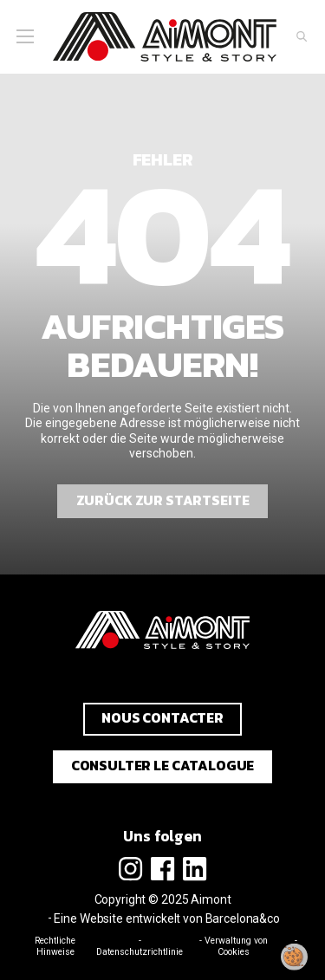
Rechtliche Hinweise (55, 946)
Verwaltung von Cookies (236, 946)
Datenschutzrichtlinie (140, 952)
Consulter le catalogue (163, 766)
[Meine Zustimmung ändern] (295, 957)
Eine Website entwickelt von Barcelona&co (166, 918)
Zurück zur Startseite (163, 500)
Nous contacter (162, 718)
